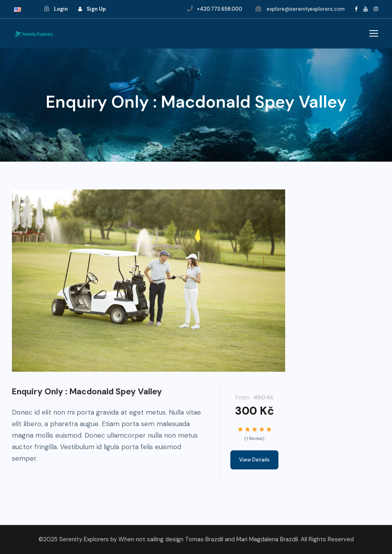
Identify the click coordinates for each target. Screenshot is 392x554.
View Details (254, 460)
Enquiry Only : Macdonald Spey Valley (87, 392)
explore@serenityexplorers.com (306, 9)
